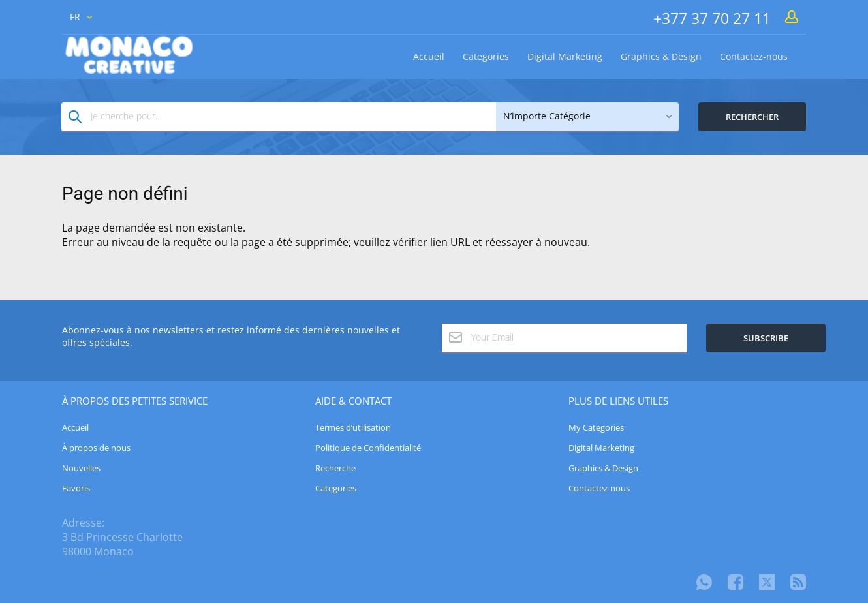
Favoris (76, 488)
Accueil (429, 56)
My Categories (596, 427)
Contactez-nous (754, 56)
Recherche (335, 468)
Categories (486, 56)
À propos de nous (96, 448)
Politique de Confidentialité (368, 448)
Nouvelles (81, 468)
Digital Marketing (565, 56)
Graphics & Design (661, 56)
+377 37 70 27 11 (712, 18)
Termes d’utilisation (353, 427)
